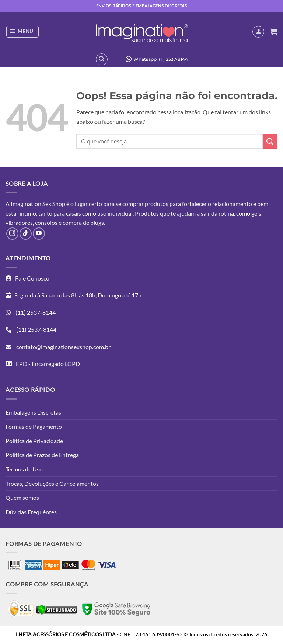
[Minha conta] (258, 32)
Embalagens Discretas (33, 412)
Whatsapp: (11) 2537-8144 (155, 59)
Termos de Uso (24, 469)
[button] (23, 32)
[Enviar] (270, 141)
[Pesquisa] (102, 59)
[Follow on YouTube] (39, 234)
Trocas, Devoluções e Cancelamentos (52, 483)
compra (72, 222)
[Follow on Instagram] (12, 234)
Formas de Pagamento (34, 426)
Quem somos (22, 497)
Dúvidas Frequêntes (31, 512)
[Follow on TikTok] (26, 234)
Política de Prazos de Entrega (42, 455)
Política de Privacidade (34, 441)
